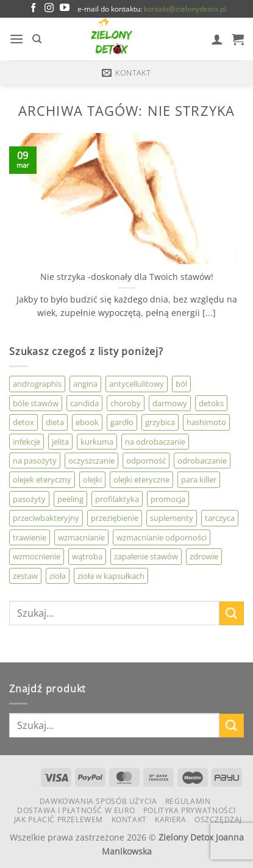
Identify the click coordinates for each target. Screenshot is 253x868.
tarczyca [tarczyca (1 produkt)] (220, 518)
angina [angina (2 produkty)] (85, 384)
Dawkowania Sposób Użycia (98, 801)
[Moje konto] (217, 39)
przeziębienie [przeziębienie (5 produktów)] (115, 518)
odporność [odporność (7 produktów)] (146, 461)
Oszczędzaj (218, 820)
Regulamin (188, 801)
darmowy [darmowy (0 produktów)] (170, 403)
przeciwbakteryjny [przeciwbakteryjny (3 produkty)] (46, 518)
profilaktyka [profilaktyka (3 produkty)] (117, 499)
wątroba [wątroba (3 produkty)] (87, 556)
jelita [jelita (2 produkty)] (60, 442)
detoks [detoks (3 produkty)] (211, 403)
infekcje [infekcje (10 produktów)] (27, 442)
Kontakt (129, 820)
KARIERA (170, 820)
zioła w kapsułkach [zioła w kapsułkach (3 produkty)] (111, 576)
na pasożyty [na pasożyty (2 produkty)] (35, 461)
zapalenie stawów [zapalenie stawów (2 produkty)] (146, 556)
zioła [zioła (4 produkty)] (58, 576)
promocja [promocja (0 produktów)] (168, 499)
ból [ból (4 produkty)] (181, 384)
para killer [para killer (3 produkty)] (199, 479)
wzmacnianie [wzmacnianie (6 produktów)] (81, 537)
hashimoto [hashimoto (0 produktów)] (206, 422)
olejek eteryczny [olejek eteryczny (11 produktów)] (42, 479)
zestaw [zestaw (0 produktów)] (25, 576)
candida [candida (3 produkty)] (84, 403)
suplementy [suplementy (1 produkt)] (172, 518)
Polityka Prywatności (190, 810)
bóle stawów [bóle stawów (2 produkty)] (36, 403)
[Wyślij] (232, 613)
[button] (16, 39)
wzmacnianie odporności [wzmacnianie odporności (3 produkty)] (162, 537)
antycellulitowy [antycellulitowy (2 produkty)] (137, 384)
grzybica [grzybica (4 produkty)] (160, 422)
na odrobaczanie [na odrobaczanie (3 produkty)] (155, 442)
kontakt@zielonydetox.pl (185, 9)
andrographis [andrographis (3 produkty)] (37, 384)
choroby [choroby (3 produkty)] (126, 403)
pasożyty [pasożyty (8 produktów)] (29, 499)
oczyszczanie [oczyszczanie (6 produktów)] (91, 461)
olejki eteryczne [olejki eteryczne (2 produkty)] (141, 479)
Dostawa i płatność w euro (76, 810)
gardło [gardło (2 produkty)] (122, 422)
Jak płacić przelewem (59, 820)
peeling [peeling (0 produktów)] (70, 499)
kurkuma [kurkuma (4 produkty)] (97, 442)
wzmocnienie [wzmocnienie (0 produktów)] (37, 556)
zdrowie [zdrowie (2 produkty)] (204, 556)
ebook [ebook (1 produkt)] (87, 422)
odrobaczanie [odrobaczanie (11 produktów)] (202, 461)
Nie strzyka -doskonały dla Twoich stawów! (127, 277)
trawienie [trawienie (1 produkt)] (30, 537)
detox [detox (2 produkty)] (23, 422)
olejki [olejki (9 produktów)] (92, 479)
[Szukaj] (37, 39)
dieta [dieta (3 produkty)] (55, 422)
